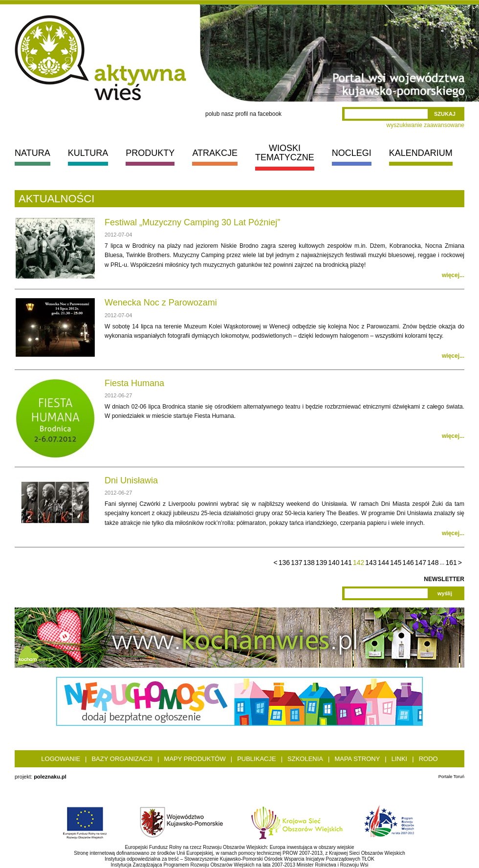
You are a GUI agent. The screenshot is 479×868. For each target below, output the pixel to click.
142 (359, 563)
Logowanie (61, 759)
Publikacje (256, 759)
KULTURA (88, 153)
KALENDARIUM (421, 153)
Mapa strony (357, 759)
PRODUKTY (150, 153)
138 (309, 563)
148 (433, 563)
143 (371, 563)
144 (383, 563)
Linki (400, 759)
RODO (428, 759)
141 (346, 563)
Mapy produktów (195, 759)
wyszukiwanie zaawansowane (425, 125)
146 (408, 563)
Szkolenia (305, 759)
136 (284, 563)
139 (321, 563)
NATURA (33, 153)
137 (296, 563)
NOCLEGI (352, 153)
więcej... (453, 275)
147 (421, 563)
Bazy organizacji (122, 759)
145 (396, 563)
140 (334, 563)
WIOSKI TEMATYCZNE (285, 153)
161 (451, 563)
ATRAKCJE (215, 153)
